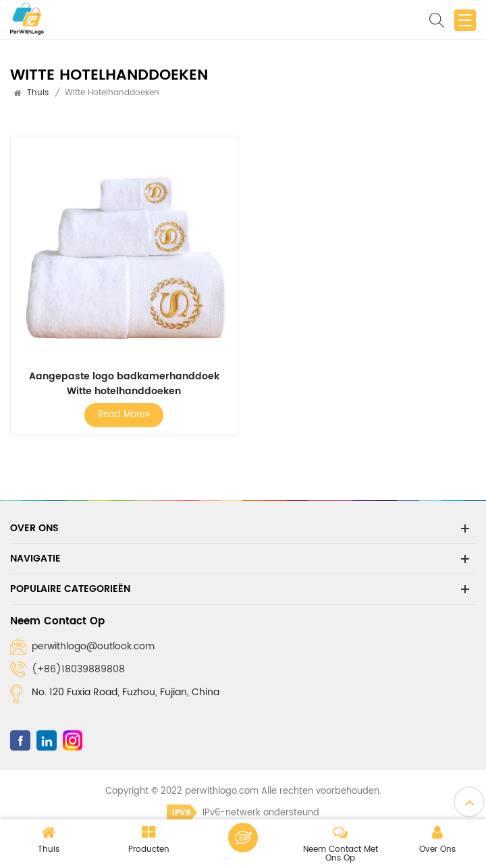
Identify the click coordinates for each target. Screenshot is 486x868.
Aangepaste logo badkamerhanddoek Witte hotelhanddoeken (124, 384)
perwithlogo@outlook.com (93, 646)
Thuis (38, 93)
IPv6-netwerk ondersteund (243, 813)
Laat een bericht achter (243, 838)
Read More (124, 415)
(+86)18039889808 (78, 669)
